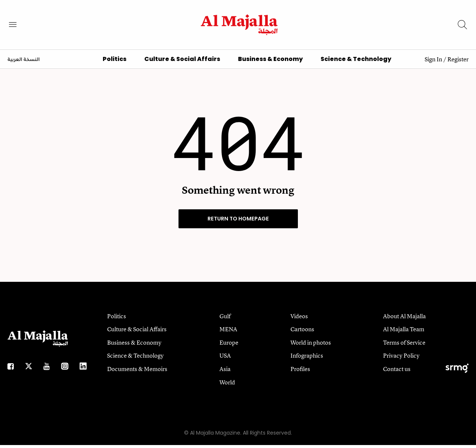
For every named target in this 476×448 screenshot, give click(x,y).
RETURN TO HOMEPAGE (238, 222)
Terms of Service (404, 345)
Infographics (307, 358)
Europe (229, 345)
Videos (299, 319)
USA (225, 358)
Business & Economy (270, 62)
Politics (115, 62)
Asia (225, 372)
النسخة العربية (24, 63)
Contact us (397, 372)
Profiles (300, 372)
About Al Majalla (404, 319)
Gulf (225, 319)
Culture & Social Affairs (182, 62)
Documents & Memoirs (137, 372)
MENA (228, 332)
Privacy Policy (401, 358)
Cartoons (302, 332)
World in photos (311, 345)
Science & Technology (356, 62)
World (227, 385)
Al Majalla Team (404, 332)
